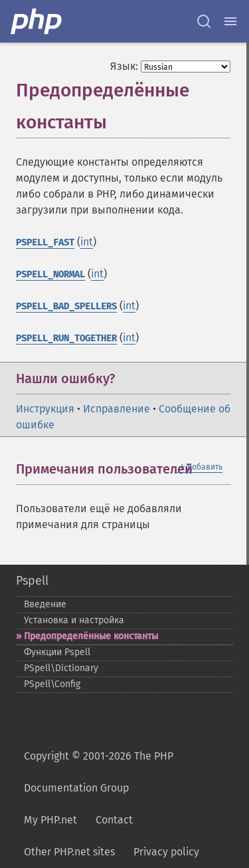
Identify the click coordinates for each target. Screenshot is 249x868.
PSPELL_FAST (45, 242)
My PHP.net (50, 820)
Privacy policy (166, 852)
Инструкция (45, 409)
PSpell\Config (52, 684)
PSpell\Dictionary (61, 668)
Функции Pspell (57, 652)
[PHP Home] (37, 21)
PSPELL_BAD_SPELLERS (66, 306)
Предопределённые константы (91, 636)
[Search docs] (204, 21)
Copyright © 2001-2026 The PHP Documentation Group (99, 772)
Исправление (117, 409)
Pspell (32, 581)
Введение (45, 604)
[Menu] (230, 21)
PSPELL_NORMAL (50, 274)
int (87, 242)
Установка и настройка (74, 620)
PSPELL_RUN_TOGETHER (66, 338)
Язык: (124, 66)
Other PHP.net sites (69, 852)
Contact (114, 820)
